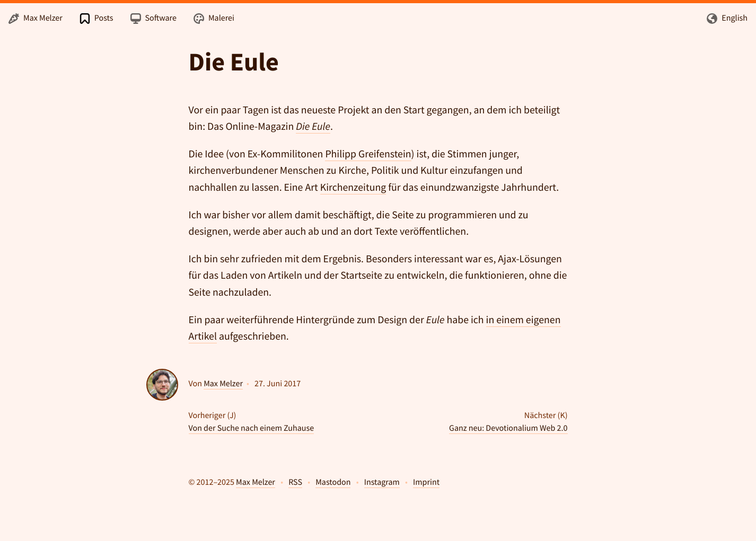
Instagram (382, 482)
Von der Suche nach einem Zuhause (252, 428)
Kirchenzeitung (353, 188)
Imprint (426, 482)
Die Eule (234, 62)
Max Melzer (223, 384)
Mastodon (333, 482)
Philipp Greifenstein (368, 154)
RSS (295, 482)
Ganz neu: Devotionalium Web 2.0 (508, 428)
